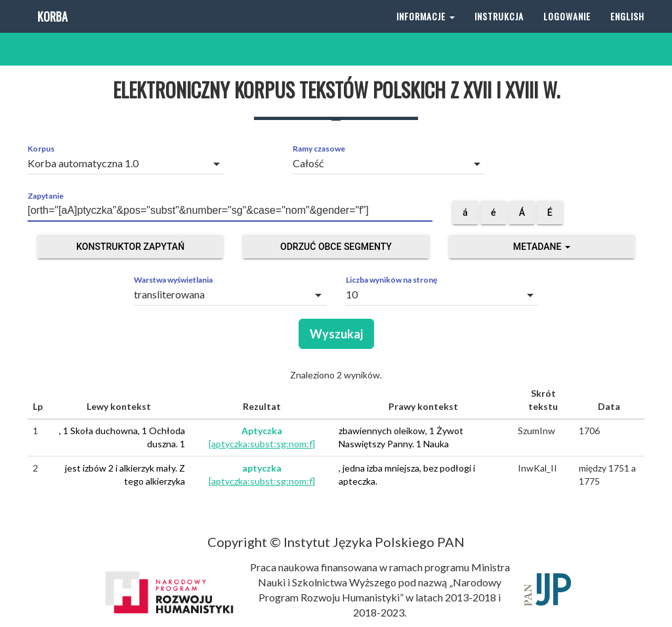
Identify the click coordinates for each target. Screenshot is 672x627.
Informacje (426, 32)
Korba (51, 32)
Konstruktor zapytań (130, 247)
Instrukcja (499, 32)
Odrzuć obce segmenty (336, 247)
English (627, 32)
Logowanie (567, 32)
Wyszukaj (336, 334)
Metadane (542, 247)
